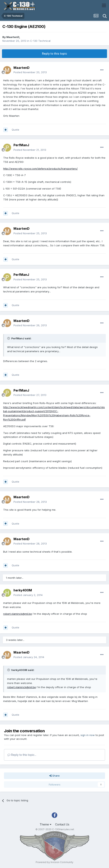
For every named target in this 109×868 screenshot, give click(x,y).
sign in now (88, 735)
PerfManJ (21, 145)
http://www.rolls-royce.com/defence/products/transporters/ (40, 169)
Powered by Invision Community (54, 862)
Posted (30, 72)
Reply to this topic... (22, 755)
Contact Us (62, 824)
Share (54, 776)
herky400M (23, 590)
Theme (45, 824)
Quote (15, 130)
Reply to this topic (54, 54)
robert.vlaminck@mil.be (18, 614)
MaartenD (13, 37)
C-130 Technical (40, 41)
